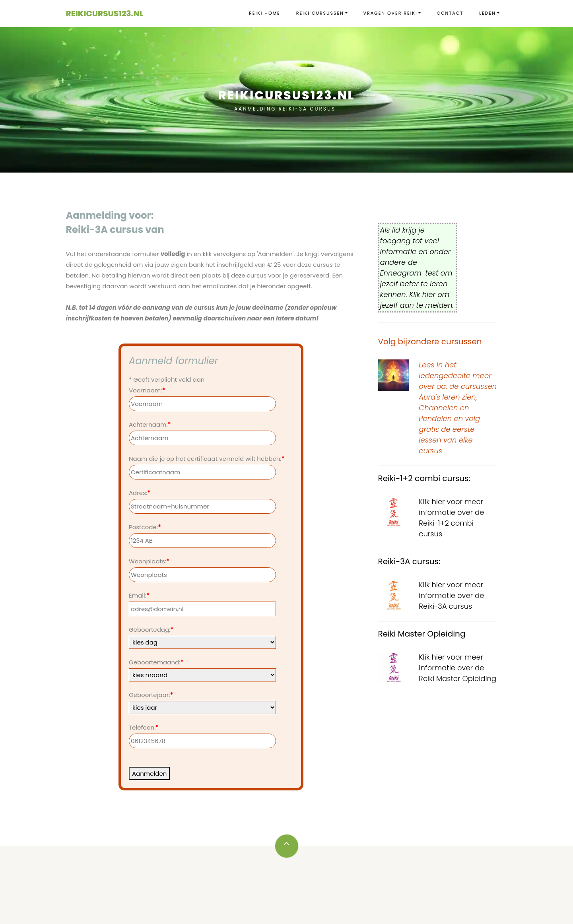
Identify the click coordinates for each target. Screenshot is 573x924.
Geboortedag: (151, 630)
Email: (139, 595)
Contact (450, 13)
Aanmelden (149, 774)
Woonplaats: (149, 561)
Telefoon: (144, 727)
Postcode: (145, 527)
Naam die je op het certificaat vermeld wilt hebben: (207, 459)
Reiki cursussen (320, 13)
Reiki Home (265, 13)
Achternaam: (150, 424)
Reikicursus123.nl (105, 14)
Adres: (140, 493)
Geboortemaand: (156, 662)
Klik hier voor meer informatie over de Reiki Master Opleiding (457, 668)
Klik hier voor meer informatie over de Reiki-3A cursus (451, 595)
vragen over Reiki (390, 13)
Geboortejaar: (151, 695)
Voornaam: (147, 390)
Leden (488, 13)
